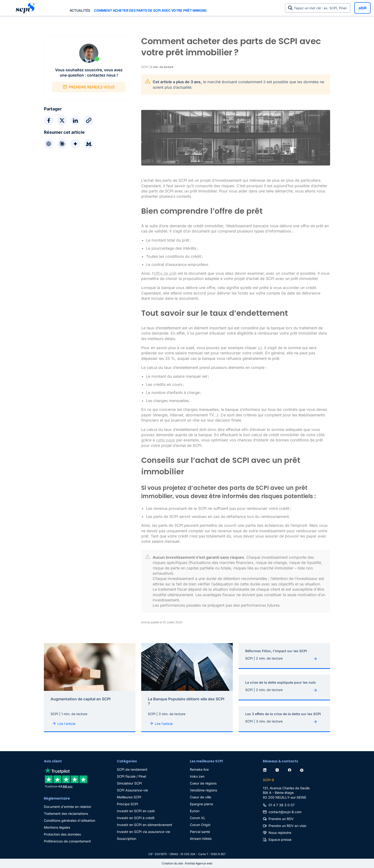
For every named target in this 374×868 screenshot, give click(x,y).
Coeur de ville (200, 797)
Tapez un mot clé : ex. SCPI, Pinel (321, 8)
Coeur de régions (203, 783)
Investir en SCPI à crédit (136, 818)
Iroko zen (197, 776)
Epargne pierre (201, 804)
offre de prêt (165, 273)
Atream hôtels (201, 839)
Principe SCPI (127, 804)
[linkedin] (266, 769)
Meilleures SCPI (129, 797)
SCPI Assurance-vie (132, 790)
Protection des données (62, 834)
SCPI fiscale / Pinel (131, 776)
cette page (166, 440)
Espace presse (280, 840)
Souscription (127, 839)
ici (260, 348)
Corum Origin (200, 825)
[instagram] (278, 769)
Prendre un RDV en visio (287, 826)
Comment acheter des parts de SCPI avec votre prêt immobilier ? (150, 10)
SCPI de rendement (132, 769)
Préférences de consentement (67, 841)
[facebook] (291, 769)
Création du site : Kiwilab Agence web (187, 863)
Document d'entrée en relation (68, 807)
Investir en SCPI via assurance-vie (143, 832)
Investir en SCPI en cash (136, 811)
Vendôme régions (203, 790)
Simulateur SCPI (129, 783)
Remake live (199, 769)
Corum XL (198, 818)
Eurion (195, 811)
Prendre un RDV (281, 819)
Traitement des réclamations (66, 814)
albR (362, 8)
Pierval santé (200, 832)
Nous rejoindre (280, 833)
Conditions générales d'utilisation (70, 820)
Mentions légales (57, 827)
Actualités (80, 10)
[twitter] (303, 769)
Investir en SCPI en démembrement (145, 825)
